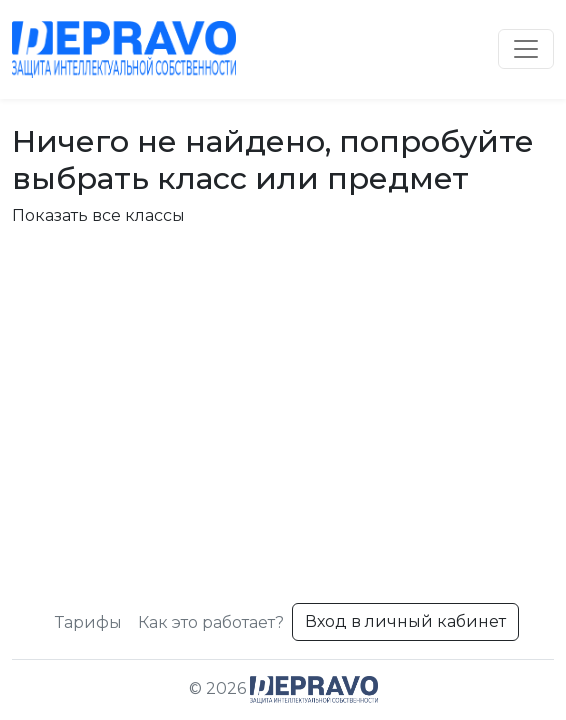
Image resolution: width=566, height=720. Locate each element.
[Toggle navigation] (526, 49)
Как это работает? (211, 622)
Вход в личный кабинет (405, 621)
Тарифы (88, 622)
